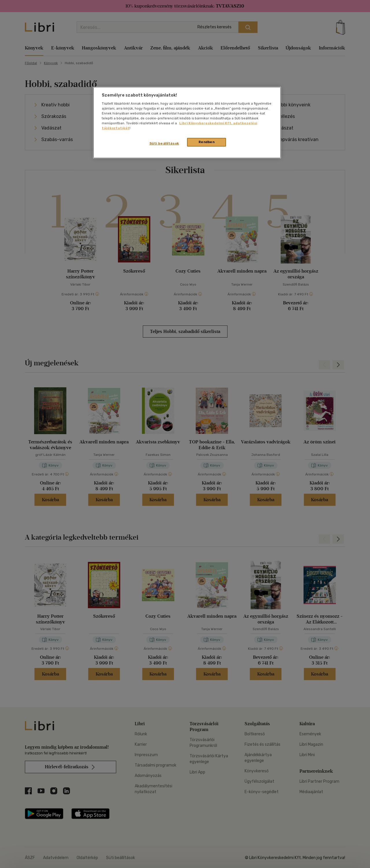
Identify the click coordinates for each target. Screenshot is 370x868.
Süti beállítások (164, 143)
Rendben (207, 142)
